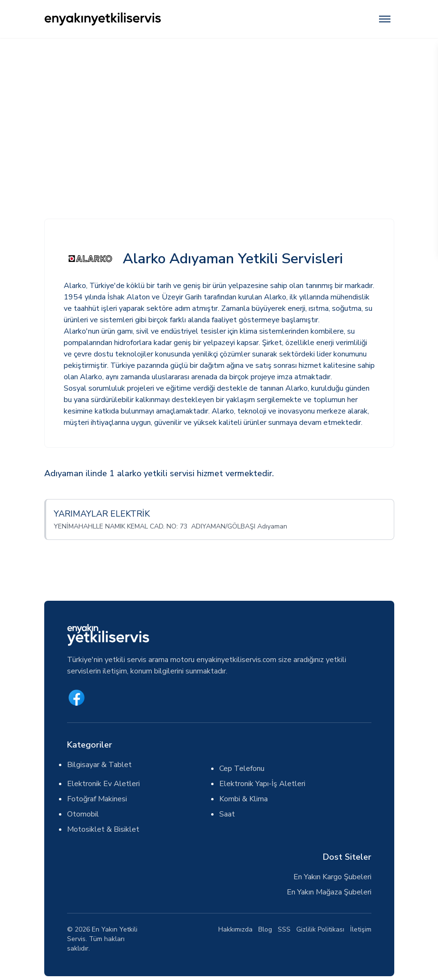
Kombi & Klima (243, 799)
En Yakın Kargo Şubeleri (332, 877)
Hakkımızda (235, 929)
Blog (265, 929)
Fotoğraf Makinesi (97, 799)
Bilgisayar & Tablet (99, 765)
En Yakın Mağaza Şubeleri (329, 892)
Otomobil (83, 814)
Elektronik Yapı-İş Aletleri (262, 784)
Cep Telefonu (242, 769)
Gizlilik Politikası (320, 929)
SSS (284, 929)
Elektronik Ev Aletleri (103, 784)
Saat (227, 814)
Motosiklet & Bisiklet (103, 829)
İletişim (361, 929)
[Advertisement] (219, 109)
